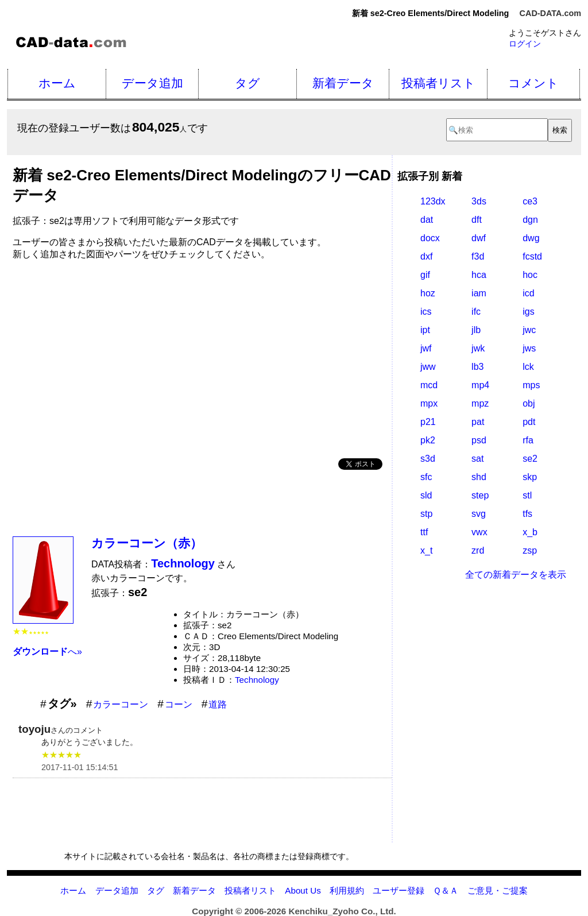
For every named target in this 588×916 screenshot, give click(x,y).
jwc (529, 330)
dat (427, 220)
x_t (426, 550)
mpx (429, 403)
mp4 (480, 385)
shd (479, 477)
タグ (247, 83)
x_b (530, 532)
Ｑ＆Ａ (446, 890)
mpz (480, 403)
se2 (530, 459)
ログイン (525, 44)
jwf (426, 348)
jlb (476, 330)
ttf (424, 532)
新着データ (343, 83)
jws (529, 348)
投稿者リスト (438, 83)
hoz (428, 293)
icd (528, 293)
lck (528, 367)
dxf (426, 256)
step (480, 495)
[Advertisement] (202, 355)
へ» (47, 652)
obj (529, 403)
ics (426, 312)
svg (479, 514)
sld (426, 495)
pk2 (428, 440)
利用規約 (347, 890)
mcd (429, 385)
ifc (476, 312)
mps (531, 385)
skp (530, 477)
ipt (425, 330)
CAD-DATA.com (550, 13)
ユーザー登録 (399, 890)
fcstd (532, 256)
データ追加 (152, 83)
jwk (478, 348)
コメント (533, 83)
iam (479, 293)
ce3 (530, 201)
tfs (527, 514)
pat (478, 422)
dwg (531, 238)
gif (425, 275)
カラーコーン (121, 704)
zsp (530, 550)
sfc (426, 477)
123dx (433, 201)
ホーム (57, 83)
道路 (218, 704)
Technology (257, 680)
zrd (478, 550)
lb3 (477, 367)
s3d (428, 459)
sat (477, 459)
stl (527, 495)
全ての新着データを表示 (516, 575)
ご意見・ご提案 (498, 890)
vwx (479, 532)
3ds (479, 201)
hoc (530, 275)
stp (426, 514)
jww (428, 367)
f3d (478, 256)
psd (479, 440)
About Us (303, 890)
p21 (428, 422)
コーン (179, 704)
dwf (479, 238)
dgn (530, 220)
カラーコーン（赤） (147, 543)
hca (479, 275)
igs (528, 312)
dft (477, 220)
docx (430, 238)
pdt (529, 422)
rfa (528, 440)
